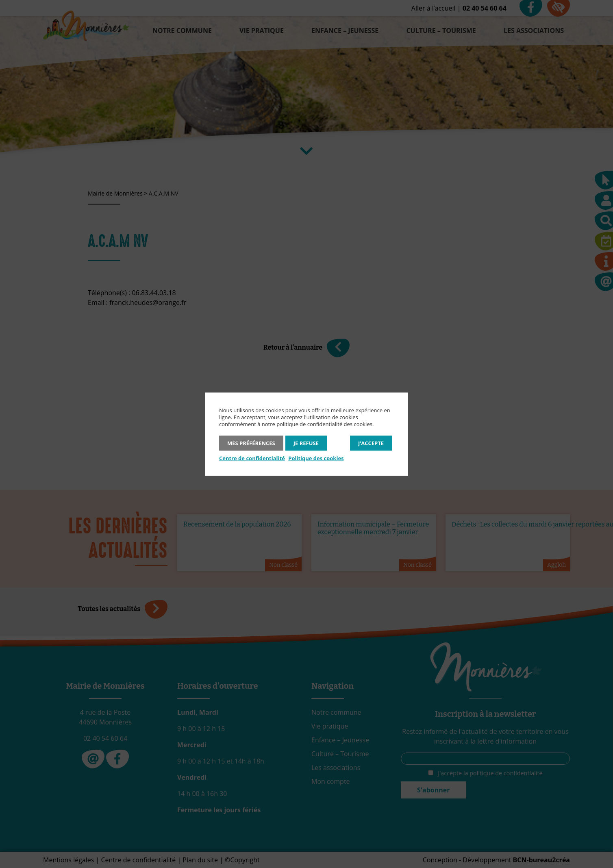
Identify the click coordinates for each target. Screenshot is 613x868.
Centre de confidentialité (252, 458)
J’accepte (371, 443)
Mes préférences (251, 443)
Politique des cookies (316, 458)
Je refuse (306, 443)
